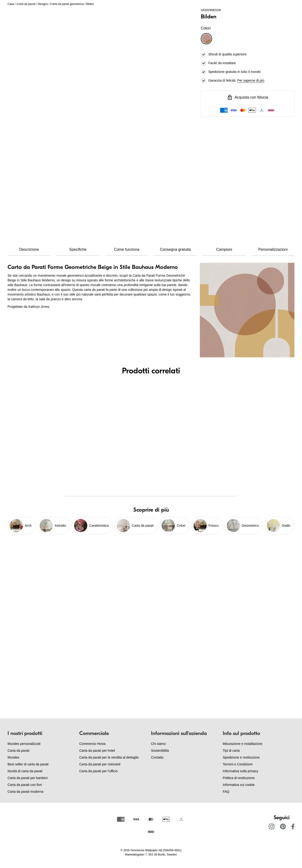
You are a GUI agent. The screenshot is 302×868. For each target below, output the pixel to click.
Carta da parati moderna (25, 792)
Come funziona (127, 249)
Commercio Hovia (92, 744)
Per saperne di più (251, 80)
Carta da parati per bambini (28, 778)
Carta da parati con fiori (25, 785)
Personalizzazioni (273, 249)
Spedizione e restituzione (241, 757)
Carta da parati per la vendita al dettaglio (109, 757)
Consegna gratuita (175, 249)
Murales (13, 757)
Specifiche (78, 249)
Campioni (224, 249)
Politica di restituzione (239, 778)
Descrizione (29, 249)
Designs (43, 4)
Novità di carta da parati (25, 771)
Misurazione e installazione (243, 744)
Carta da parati (26, 4)
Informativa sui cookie (239, 785)
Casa (11, 4)
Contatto (157, 757)
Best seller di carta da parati (28, 764)
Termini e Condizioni (238, 764)
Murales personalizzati (24, 744)
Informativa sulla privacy (240, 771)
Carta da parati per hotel (97, 751)
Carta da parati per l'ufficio (99, 771)
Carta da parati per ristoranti (100, 764)
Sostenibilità (160, 751)
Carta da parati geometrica (67, 4)
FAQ (226, 792)
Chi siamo (158, 744)
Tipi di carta (231, 751)
